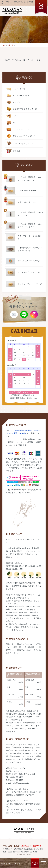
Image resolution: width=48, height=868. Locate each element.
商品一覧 (10, 45)
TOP (4, 45)
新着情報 (20, 398)
